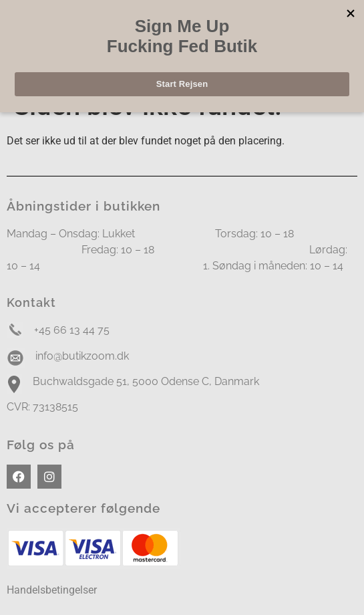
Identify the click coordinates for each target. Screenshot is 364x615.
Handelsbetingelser (52, 590)
